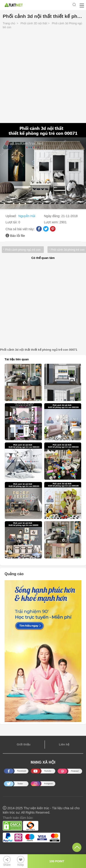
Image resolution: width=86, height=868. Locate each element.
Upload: (11, 216)
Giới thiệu (24, 744)
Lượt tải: (12, 222)
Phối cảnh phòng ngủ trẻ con (23, 250)
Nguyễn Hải (27, 216)
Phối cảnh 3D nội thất (34, 23)
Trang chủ (9, 23)
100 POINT (57, 861)
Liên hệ (64, 744)
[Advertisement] (43, 77)
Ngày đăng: (53, 216)
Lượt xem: (52, 222)
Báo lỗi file (18, 236)
